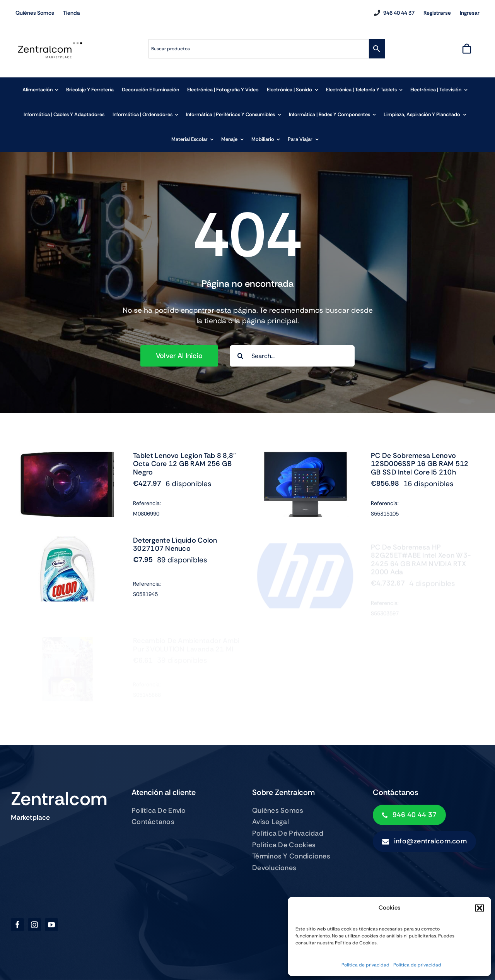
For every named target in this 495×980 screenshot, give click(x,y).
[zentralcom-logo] (50, 44)
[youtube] (51, 925)
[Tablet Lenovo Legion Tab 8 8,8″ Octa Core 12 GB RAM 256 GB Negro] (67, 457)
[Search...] (292, 356)
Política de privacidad (365, 965)
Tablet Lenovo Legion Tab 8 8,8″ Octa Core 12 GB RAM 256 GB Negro (184, 464)
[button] (480, 908)
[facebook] (17, 925)
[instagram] (34, 925)
